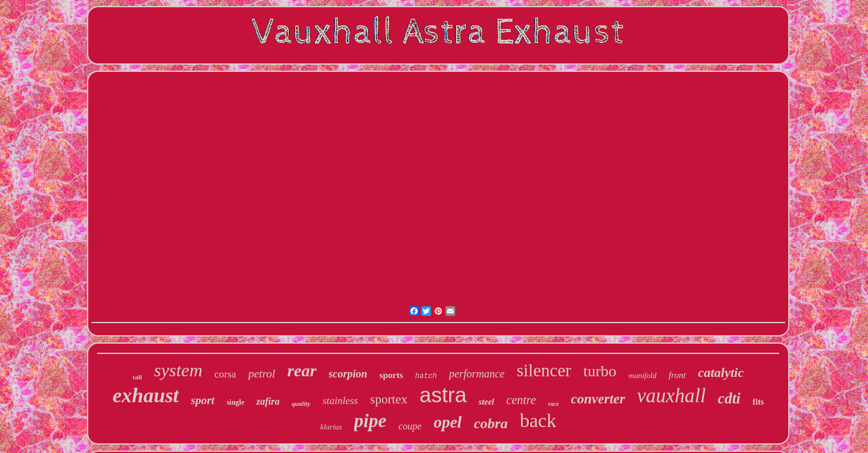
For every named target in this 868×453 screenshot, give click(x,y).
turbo (600, 371)
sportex (389, 399)
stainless (341, 401)
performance (477, 374)
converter (598, 399)
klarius (331, 427)
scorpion (348, 374)
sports (391, 375)
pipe (370, 421)
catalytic (721, 372)
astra (443, 395)
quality (301, 403)
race (554, 404)
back (538, 420)
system (178, 370)
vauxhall (672, 396)
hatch (426, 376)
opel (448, 422)
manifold (643, 375)
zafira (268, 401)
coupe (410, 426)
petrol (262, 374)
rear (302, 371)
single (235, 402)
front (677, 375)
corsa (225, 374)
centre (521, 400)
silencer (544, 370)
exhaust (146, 395)
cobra (491, 423)
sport (203, 400)
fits (758, 402)
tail (138, 377)
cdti (730, 398)
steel (487, 402)
